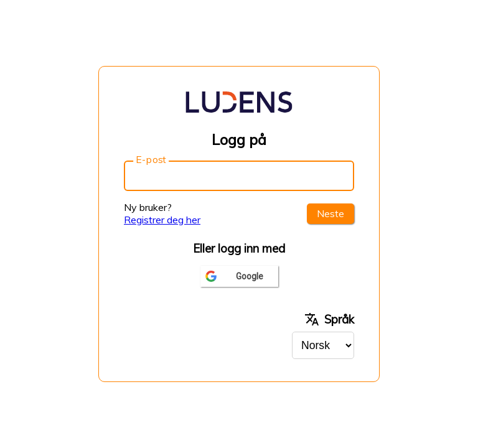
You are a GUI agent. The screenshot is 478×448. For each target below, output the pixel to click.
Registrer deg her (162, 220)
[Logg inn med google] (239, 276)
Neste (330, 213)
